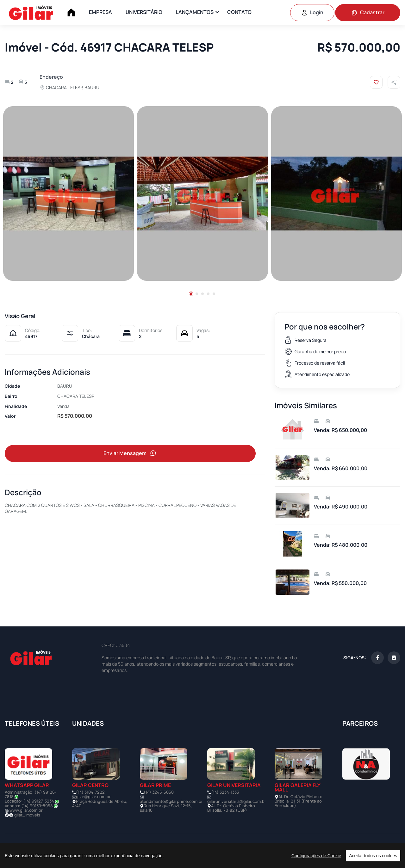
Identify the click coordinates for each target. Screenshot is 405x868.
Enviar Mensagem (130, 453)
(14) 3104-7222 (90, 792)
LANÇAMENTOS (195, 12)
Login (312, 12)
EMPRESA (100, 12)
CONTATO (239, 12)
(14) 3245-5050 (159, 792)
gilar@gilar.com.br (93, 797)
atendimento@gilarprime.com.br (171, 801)
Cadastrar (368, 12)
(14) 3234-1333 (225, 792)
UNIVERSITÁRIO (144, 12)
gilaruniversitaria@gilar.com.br (237, 801)
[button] (191, 294)
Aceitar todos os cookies (373, 856)
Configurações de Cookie (316, 856)
